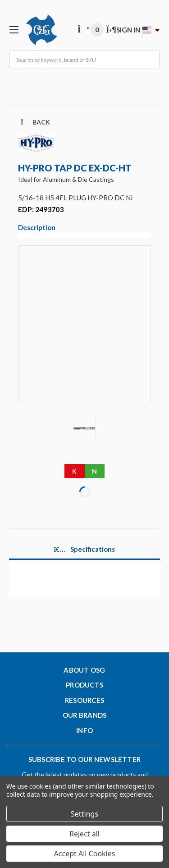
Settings (84, 814)
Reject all (84, 834)
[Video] (84, 331)
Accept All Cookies (85, 854)
